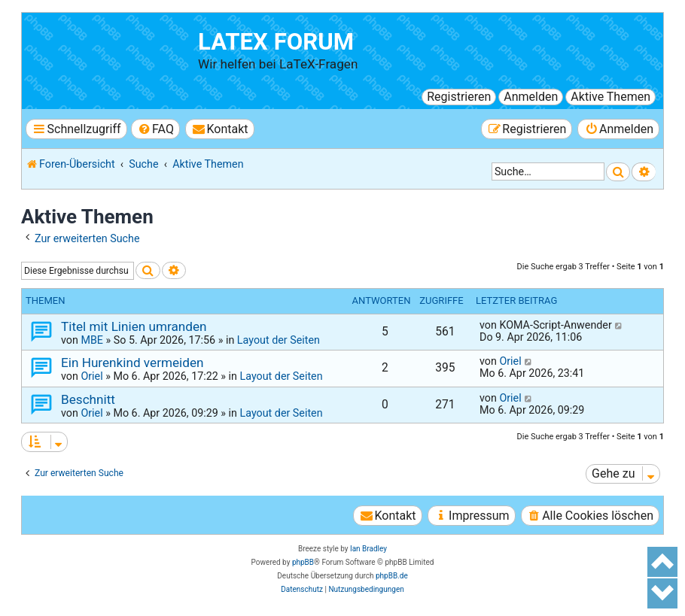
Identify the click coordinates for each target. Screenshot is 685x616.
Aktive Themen (610, 97)
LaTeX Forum (276, 42)
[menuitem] (155, 129)
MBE (92, 340)
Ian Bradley (368, 549)
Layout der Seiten (279, 340)
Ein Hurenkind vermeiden (132, 363)
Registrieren (459, 97)
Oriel (91, 376)
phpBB (303, 562)
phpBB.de (392, 576)
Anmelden (531, 97)
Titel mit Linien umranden (134, 326)
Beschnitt (88, 399)
